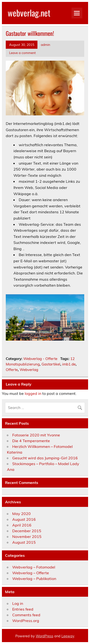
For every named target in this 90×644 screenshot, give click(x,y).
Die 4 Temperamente (31, 441)
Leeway (68, 636)
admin (45, 45)
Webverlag (29, 370)
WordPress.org (26, 621)
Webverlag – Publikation (34, 579)
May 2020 (21, 514)
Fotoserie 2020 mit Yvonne (36, 435)
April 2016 (22, 525)
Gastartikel (51, 364)
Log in (18, 603)
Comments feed (26, 615)
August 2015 (24, 542)
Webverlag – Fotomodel (34, 567)
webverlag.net (29, 13)
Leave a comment (22, 53)
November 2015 (27, 537)
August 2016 (24, 519)
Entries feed (23, 609)
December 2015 (27, 531)
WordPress (45, 636)
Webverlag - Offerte (40, 359)
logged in (33, 393)
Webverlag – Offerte (31, 573)
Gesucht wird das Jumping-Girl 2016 (45, 458)
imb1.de (69, 364)
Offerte (12, 370)
